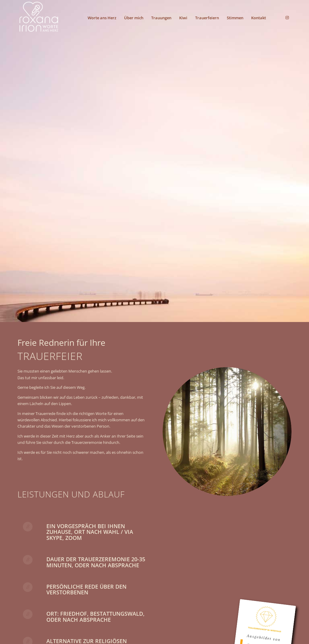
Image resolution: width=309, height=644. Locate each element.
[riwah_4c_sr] (39, 18)
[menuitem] (102, 18)
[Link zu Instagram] (287, 17)
